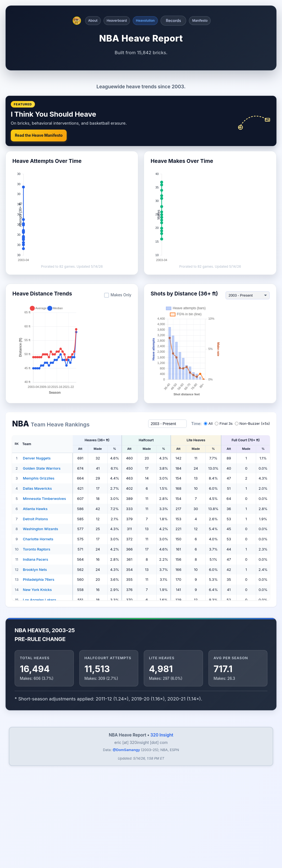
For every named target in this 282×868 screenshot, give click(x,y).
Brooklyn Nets (35, 691)
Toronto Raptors (36, 670)
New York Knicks (37, 711)
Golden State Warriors (42, 589)
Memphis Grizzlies (39, 599)
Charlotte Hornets (38, 660)
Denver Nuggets (37, 579)
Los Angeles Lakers (40, 721)
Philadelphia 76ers (39, 700)
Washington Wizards (40, 650)
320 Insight (162, 856)
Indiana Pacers (36, 680)
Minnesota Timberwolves (44, 620)
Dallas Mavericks (37, 609)
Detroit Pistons (35, 640)
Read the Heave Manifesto (39, 256)
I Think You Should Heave (53, 235)
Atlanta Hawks (35, 630)
